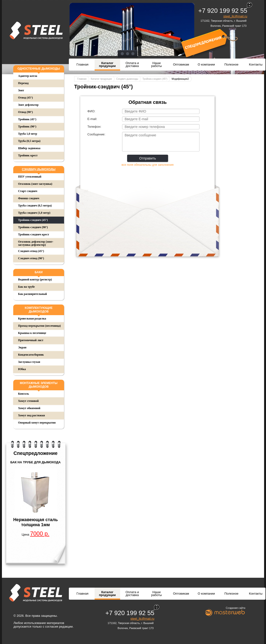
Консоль (23, 394)
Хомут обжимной (29, 408)
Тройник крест (28, 155)
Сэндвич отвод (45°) (31, 251)
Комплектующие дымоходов (39, 310)
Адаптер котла (28, 76)
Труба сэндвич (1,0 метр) (34, 213)
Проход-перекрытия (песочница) (39, 326)
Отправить (147, 158)
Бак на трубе (26, 287)
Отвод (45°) (25, 98)
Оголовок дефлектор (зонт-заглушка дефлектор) (36, 243)
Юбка (22, 369)
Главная (82, 64)
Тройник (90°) (27, 126)
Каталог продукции (107, 64)
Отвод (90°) (25, 112)
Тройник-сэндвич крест (34, 234)
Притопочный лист (31, 340)
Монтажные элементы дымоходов (39, 385)
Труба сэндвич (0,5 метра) (35, 206)
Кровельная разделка (32, 319)
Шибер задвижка (29, 148)
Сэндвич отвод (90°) (31, 258)
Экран (22, 347)
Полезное (231, 64)
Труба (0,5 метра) (29, 141)
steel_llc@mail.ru (235, 16)
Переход (23, 83)
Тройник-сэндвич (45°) (33, 220)
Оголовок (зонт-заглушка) (35, 184)
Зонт (21, 90)
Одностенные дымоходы (39, 69)
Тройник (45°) (27, 119)
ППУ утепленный (30, 177)
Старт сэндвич (28, 191)
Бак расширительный (32, 294)
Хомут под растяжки (32, 415)
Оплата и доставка (132, 64)
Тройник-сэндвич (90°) (33, 227)
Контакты (256, 64)
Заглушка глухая (29, 362)
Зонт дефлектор (28, 105)
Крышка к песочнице (32, 333)
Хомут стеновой (28, 401)
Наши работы (156, 64)
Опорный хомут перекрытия (37, 423)
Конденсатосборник (31, 355)
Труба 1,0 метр (28, 134)
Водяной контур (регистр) (35, 279)
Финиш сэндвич (29, 198)
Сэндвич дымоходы (39, 169)
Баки (39, 272)
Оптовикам (181, 64)
